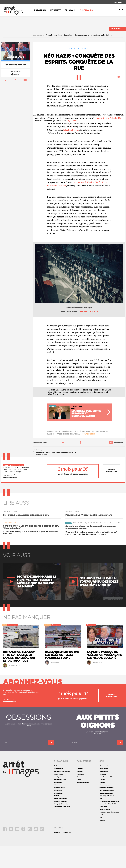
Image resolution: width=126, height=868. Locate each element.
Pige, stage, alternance (107, 818)
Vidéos (79, 802)
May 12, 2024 (72, 143)
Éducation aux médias (106, 799)
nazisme (51, 456)
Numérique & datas (60, 802)
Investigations (58, 799)
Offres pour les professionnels (109, 823)
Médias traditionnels (60, 821)
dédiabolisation (86, 454)
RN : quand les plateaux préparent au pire (26, 537)
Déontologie (58, 804)
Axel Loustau (102, 454)
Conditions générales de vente (109, 834)
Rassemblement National (68, 456)
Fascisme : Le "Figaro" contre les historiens (89, 537)
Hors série (57, 855)
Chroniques (86, 10)
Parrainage (103, 796)
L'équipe (102, 804)
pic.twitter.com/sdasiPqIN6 (109, 140)
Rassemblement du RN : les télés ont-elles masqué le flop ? (62, 677)
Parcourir (40, 10)
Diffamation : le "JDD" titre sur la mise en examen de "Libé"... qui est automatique (19, 679)
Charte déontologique (107, 810)
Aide (101, 821)
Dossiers (79, 799)
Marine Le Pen (53, 454)
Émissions (70, 10)
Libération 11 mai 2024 (88, 334)
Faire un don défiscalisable (108, 826)
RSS (101, 840)
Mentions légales (105, 832)
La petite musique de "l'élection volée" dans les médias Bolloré (104, 677)
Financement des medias (62, 829)
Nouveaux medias (59, 810)
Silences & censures (60, 823)
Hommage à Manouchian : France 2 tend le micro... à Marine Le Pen (56, 476)
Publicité (57, 818)
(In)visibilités (58, 813)
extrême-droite (69, 454)
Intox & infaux (58, 796)
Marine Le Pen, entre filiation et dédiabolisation (96, 545)
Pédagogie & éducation (61, 826)
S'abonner (116, 29)
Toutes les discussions (106, 815)
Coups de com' (89, 456)
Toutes (79, 788)
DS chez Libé (67, 855)
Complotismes (58, 815)
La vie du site (104, 791)
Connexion (118, 2)
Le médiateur (104, 794)
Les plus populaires (83, 804)
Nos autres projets (105, 807)
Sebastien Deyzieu (71, 152)
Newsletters (103, 829)
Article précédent (42, 472)
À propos (102, 802)
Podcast (102, 842)
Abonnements (104, 788)
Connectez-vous (10, 500)
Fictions (56, 788)
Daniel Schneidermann (15, 87)
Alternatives (58, 807)
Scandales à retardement (62, 794)
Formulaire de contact (107, 813)
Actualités (55, 10)
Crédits (102, 837)
